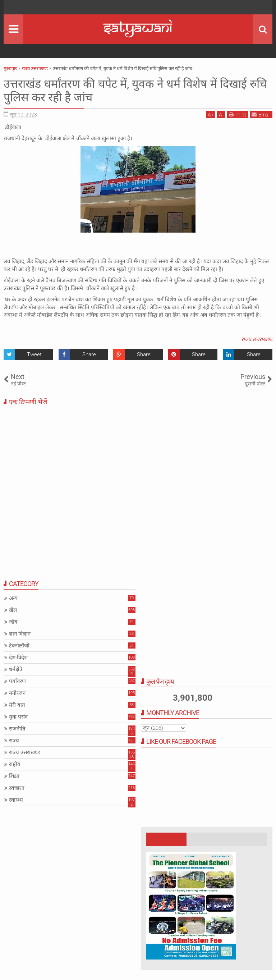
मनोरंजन (17, 693)
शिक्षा (14, 776)
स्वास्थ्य (16, 800)
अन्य (13, 598)
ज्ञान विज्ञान (20, 634)
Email (261, 115)
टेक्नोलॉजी (19, 646)
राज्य (14, 741)
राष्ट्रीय (15, 764)
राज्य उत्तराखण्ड (257, 339)
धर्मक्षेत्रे (16, 669)
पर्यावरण (17, 681)
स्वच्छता (17, 788)
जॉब (13, 622)
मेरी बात (17, 705)
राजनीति (17, 729)
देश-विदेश (18, 658)
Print (238, 115)
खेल (13, 610)
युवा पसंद (18, 717)
